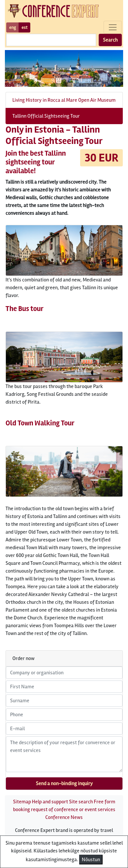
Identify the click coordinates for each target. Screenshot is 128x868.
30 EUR (101, 158)
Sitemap (22, 802)
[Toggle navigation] (113, 27)
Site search (81, 802)
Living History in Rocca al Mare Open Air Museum (64, 100)
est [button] (24, 27)
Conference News (64, 817)
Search (110, 40)
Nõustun (91, 860)
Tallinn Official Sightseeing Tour (46, 116)
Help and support (50, 802)
